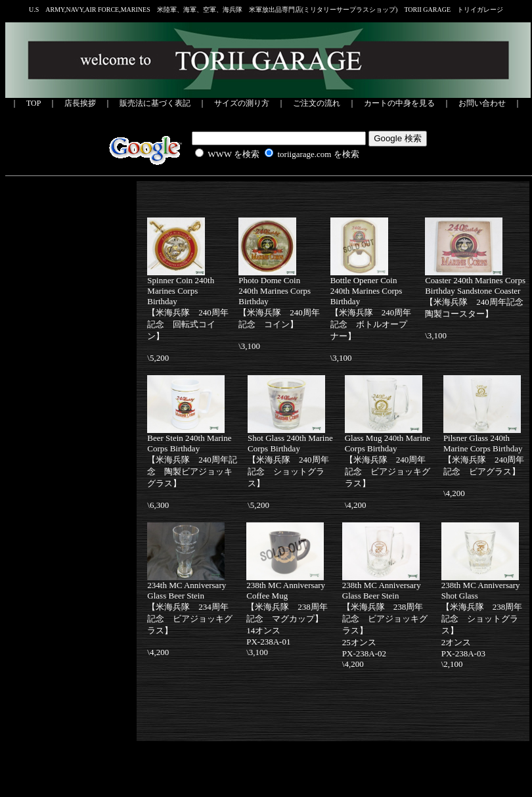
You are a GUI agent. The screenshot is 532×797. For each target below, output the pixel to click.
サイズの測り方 (242, 103)
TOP (33, 103)
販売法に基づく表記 (155, 103)
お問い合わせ (482, 103)
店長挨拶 (80, 103)
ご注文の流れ (317, 103)
